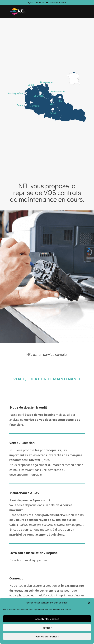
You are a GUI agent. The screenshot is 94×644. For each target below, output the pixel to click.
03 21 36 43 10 (37, 2)
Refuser (47, 628)
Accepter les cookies (47, 619)
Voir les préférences (47, 636)
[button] (89, 603)
